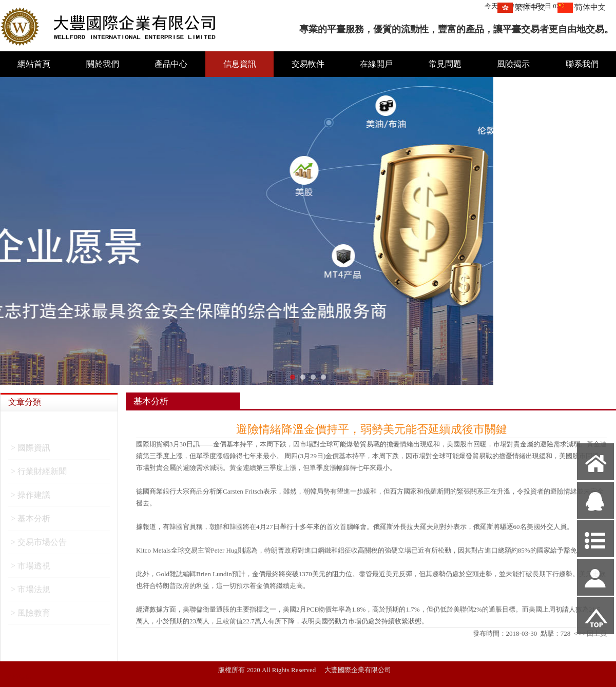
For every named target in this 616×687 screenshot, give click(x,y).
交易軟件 (308, 64)
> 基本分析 (31, 522)
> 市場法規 (31, 592)
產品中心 (171, 64)
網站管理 (18, 678)
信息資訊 (240, 64)
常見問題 (445, 64)
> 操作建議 (31, 498)
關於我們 (103, 64)
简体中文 (590, 7)
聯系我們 (582, 64)
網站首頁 (34, 64)
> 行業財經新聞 (39, 474)
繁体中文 (530, 7)
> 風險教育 (31, 616)
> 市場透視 (31, 569)
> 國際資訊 (31, 451)
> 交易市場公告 (39, 545)
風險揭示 (513, 64)
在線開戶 (376, 64)
